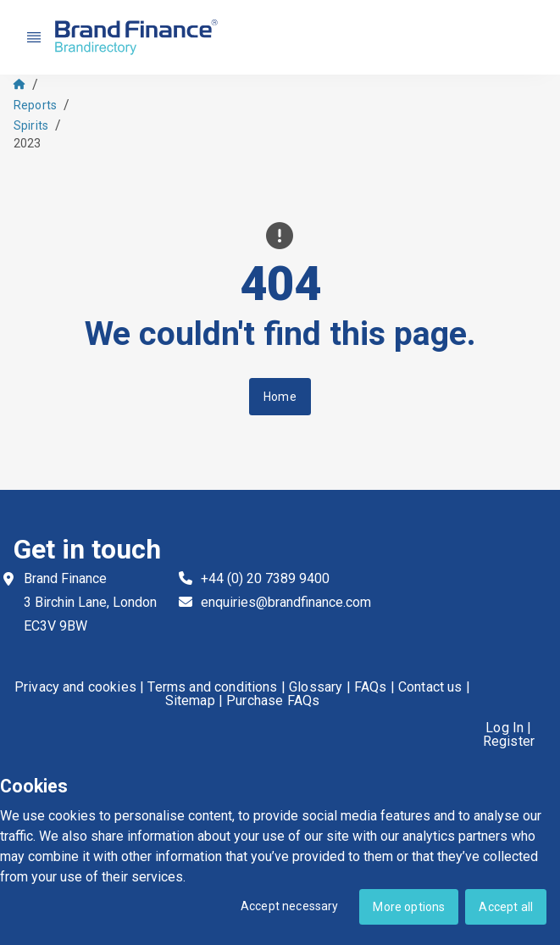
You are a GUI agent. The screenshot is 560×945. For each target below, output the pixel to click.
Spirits (31, 125)
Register (509, 742)
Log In (505, 728)
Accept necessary (290, 906)
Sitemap (190, 701)
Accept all (506, 907)
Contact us (430, 687)
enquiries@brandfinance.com (286, 602)
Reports (35, 105)
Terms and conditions (212, 687)
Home (280, 397)
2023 (28, 143)
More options (409, 907)
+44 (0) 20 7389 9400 (265, 578)
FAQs (371, 687)
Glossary (316, 687)
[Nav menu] (34, 37)
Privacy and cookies (75, 687)
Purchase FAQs (273, 701)
